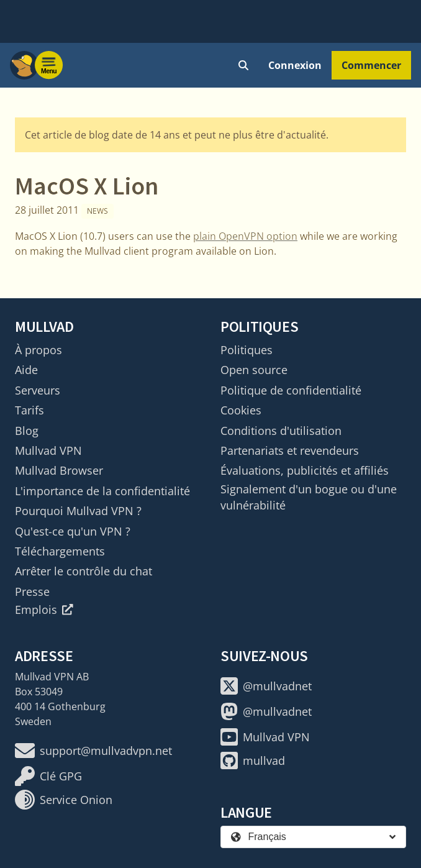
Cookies (241, 410)
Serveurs (38, 390)
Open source (254, 370)
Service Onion (64, 800)
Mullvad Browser (59, 470)
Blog (27, 431)
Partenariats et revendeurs (290, 450)
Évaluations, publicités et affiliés (305, 470)
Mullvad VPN (48, 450)
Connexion (295, 65)
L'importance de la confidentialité (102, 491)
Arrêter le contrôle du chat (84, 571)
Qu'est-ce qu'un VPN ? (73, 531)
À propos (38, 350)
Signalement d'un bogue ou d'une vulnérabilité (309, 497)
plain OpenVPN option (245, 236)
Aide (26, 370)
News (97, 211)
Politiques (247, 350)
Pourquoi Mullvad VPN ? (78, 511)
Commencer (371, 65)
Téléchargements (60, 551)
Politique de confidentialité (291, 390)
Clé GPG (48, 776)
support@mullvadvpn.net (93, 751)
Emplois (44, 610)
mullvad (253, 761)
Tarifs (29, 410)
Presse (32, 592)
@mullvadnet (266, 686)
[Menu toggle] (49, 65)
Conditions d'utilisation (281, 431)
